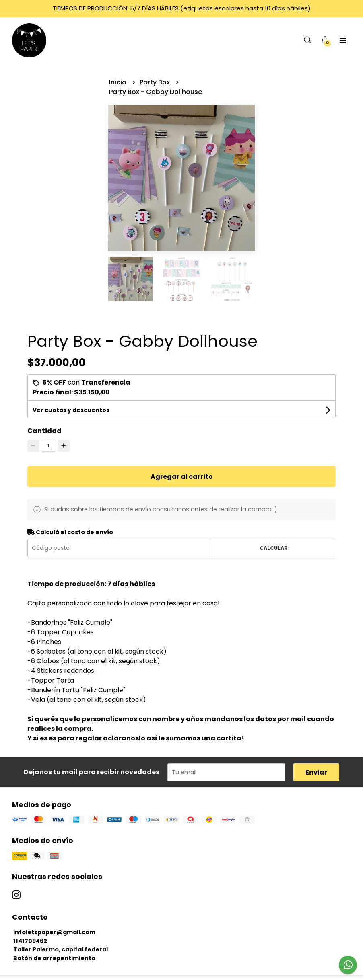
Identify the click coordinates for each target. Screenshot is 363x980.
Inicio (119, 82)
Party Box (156, 82)
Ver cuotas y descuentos (71, 410)
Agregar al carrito (182, 477)
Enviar (316, 772)
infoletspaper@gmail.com (54, 932)
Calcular (274, 548)
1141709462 (30, 941)
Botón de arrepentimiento (54, 958)
